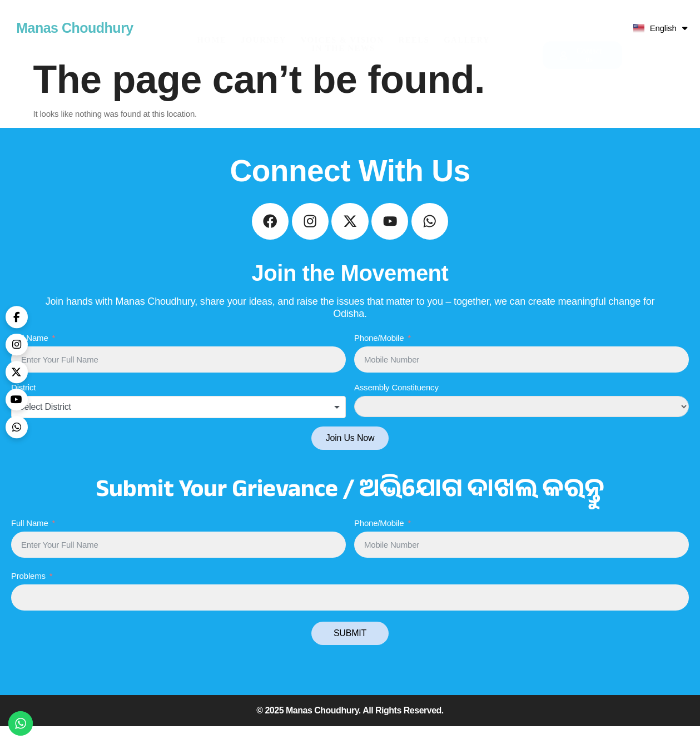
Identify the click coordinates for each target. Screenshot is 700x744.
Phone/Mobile (379, 356)
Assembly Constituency (396, 406)
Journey (264, 24)
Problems (28, 594)
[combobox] (178, 425)
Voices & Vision (342, 24)
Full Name (30, 356)
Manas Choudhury (75, 28)
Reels (414, 24)
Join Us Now (350, 456)
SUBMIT (350, 651)
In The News (344, 32)
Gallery (467, 24)
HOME (212, 24)
